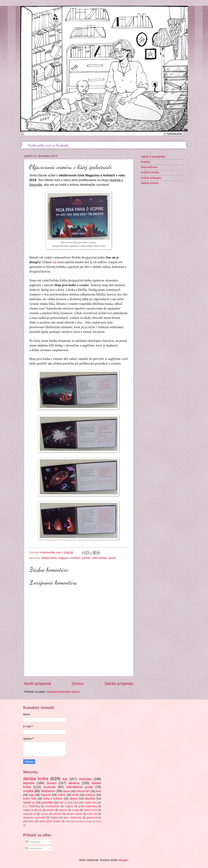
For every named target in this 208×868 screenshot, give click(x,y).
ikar (65, 779)
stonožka (85, 779)
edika (68, 821)
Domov (78, 684)
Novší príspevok (38, 684)
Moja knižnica (149, 167)
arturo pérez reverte (50, 821)
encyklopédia (52, 806)
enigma (69, 806)
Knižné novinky (150, 172)
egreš (98, 821)
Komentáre (34, 848)
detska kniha (49, 558)
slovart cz (29, 803)
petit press (29, 821)
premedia (47, 803)
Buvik (75, 795)
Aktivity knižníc (150, 183)
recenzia (50, 787)
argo (32, 795)
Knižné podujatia (151, 178)
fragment (46, 795)
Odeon (62, 795)
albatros (74, 783)
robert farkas (99, 558)
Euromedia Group (83, 821)
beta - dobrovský (73, 818)
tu (54, 262)
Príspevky (33, 842)
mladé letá (90, 803)
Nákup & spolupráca (153, 157)
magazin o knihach (69, 558)
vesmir (112, 558)
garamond (92, 818)
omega (75, 810)
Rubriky (146, 162)
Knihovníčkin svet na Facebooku (49, 145)
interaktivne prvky (80, 787)
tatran (67, 791)
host (99, 791)
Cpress (45, 814)
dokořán (57, 814)
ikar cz (63, 803)
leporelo (29, 783)
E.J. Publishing (31, 806)
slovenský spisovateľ (34, 818)
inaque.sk (28, 810)
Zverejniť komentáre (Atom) (63, 692)
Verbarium (48, 791)
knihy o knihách (53, 799)
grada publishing (88, 806)
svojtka (28, 791)
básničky (90, 799)
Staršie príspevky (119, 684)
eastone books (74, 814)
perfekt (86, 558)
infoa (76, 803)
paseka (50, 810)
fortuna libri (83, 791)
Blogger (123, 860)
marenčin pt (30, 814)
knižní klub (30, 799)
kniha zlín (92, 814)
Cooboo (54, 818)
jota (40, 810)
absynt (74, 799)
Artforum (90, 795)
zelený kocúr (91, 810)
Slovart (52, 783)
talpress (63, 810)
